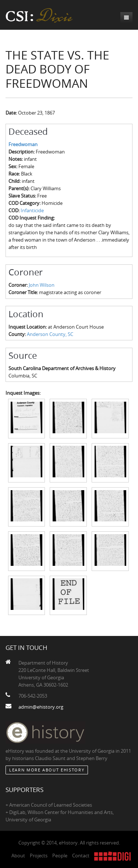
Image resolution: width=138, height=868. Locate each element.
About (18, 856)
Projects (39, 856)
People (60, 856)
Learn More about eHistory (47, 770)
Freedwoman (23, 144)
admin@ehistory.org (41, 707)
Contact (81, 856)
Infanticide (32, 210)
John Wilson (42, 285)
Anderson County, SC (50, 334)
